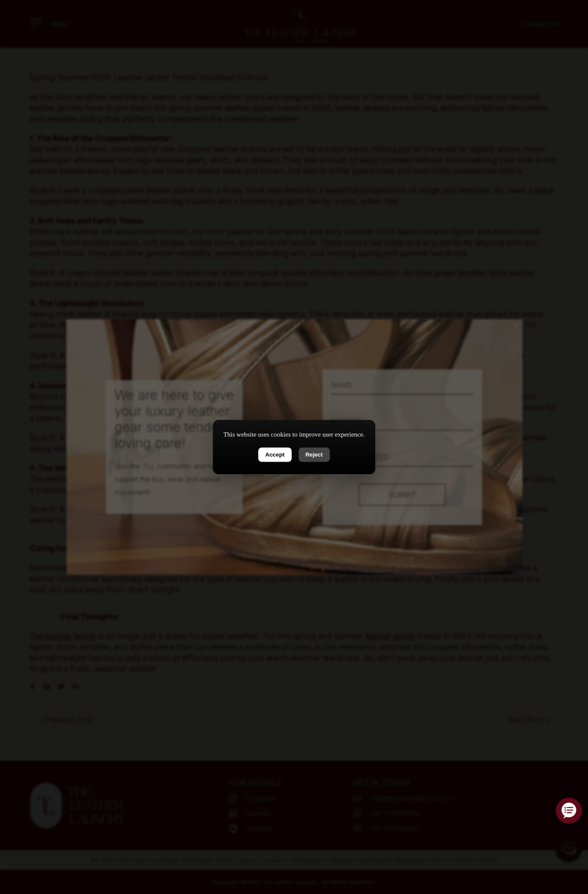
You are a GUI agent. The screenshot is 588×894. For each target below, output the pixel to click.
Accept (275, 455)
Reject (314, 455)
